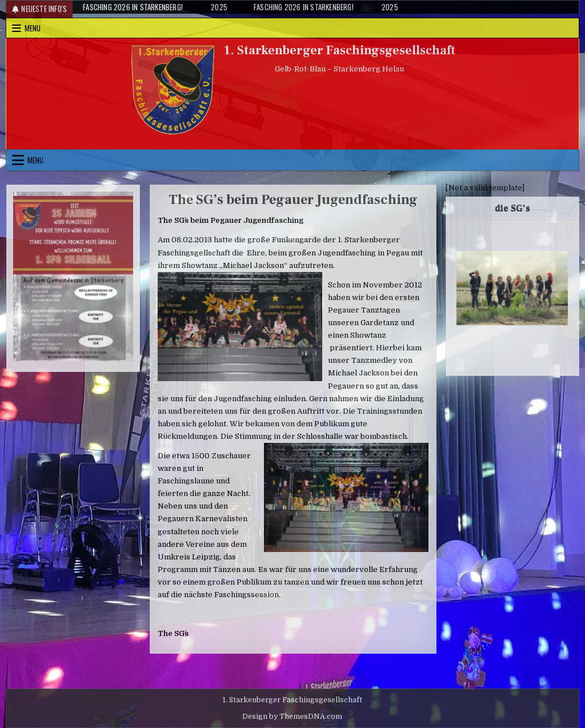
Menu (33, 28)
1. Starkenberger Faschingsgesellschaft (340, 50)
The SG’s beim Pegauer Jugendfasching (293, 200)
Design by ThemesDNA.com (292, 717)
